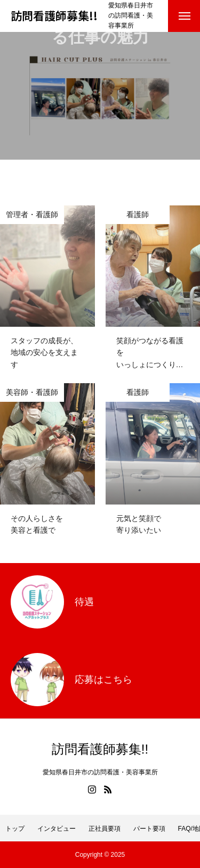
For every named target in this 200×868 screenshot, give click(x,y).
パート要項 (149, 829)
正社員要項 (105, 829)
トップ (15, 829)
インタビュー (57, 829)
